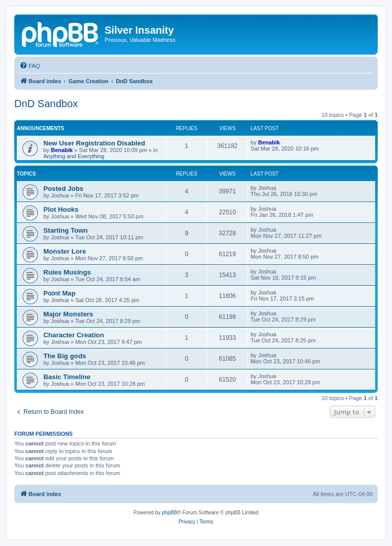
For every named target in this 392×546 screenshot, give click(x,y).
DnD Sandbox (46, 104)
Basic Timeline (67, 377)
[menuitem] (30, 66)
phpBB (169, 513)
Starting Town (66, 230)
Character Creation (74, 335)
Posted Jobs (63, 189)
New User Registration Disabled (94, 143)
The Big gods (65, 356)
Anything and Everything (74, 156)
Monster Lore (65, 251)
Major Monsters (68, 314)
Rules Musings (67, 272)
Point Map (59, 293)
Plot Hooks (61, 209)
